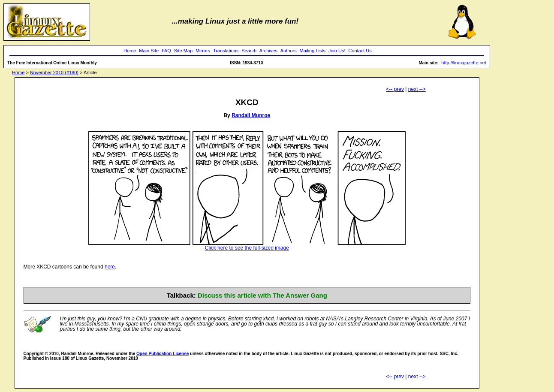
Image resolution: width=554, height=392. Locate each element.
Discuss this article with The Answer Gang (262, 295)
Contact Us (360, 51)
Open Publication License (163, 354)
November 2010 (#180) (54, 72)
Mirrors (203, 51)
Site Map (183, 51)
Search (249, 51)
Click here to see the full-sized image (247, 246)
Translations (226, 51)
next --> (417, 89)
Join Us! (337, 51)
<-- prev (395, 89)
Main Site (149, 51)
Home (130, 51)
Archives (268, 51)
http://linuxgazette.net (464, 63)
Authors (289, 51)
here (110, 267)
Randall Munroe (251, 115)
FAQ (166, 51)
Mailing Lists (312, 51)
